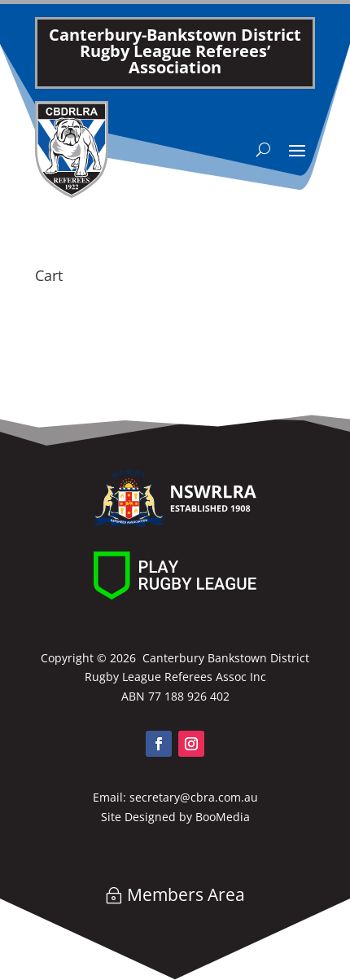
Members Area (186, 894)
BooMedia (223, 817)
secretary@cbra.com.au (194, 797)
